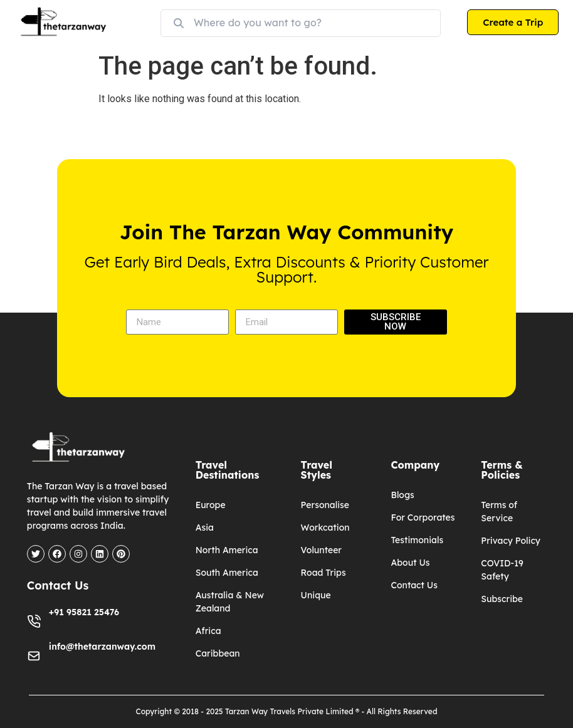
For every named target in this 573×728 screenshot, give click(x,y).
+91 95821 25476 (84, 612)
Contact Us (414, 585)
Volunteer (321, 550)
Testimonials (417, 540)
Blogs (402, 495)
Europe (211, 505)
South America (227, 573)
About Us (410, 563)
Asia (205, 528)
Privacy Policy (511, 541)
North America (227, 550)
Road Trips (323, 573)
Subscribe (502, 599)
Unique (316, 595)
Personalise (325, 505)
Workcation (325, 528)
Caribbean (218, 653)
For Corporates (423, 517)
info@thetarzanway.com (102, 647)
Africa (208, 631)
